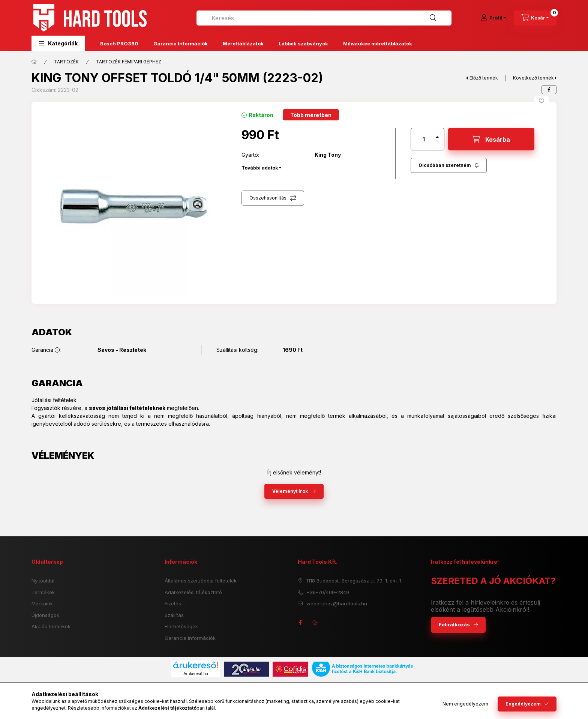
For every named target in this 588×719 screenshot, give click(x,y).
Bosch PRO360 (119, 44)
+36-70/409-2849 (328, 592)
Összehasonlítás (268, 198)
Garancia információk (190, 638)
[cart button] (535, 18)
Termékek (43, 592)
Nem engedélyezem (465, 704)
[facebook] (549, 90)
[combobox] (324, 18)
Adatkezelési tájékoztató (193, 592)
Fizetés (173, 603)
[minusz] (437, 141)
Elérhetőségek (181, 626)
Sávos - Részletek (122, 350)
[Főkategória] (34, 62)
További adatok (260, 168)
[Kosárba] (491, 139)
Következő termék (533, 78)
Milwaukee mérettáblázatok (378, 44)
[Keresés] (433, 18)
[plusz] (437, 137)
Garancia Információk (181, 44)
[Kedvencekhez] (541, 101)
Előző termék (484, 78)
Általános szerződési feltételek (201, 581)
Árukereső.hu (196, 674)
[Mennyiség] (424, 139)
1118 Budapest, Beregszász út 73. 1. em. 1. (354, 581)
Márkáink (42, 603)
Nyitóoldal (43, 581)
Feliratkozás (454, 624)
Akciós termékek (51, 626)
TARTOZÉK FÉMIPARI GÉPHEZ (129, 62)
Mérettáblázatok (243, 44)
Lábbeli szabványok (303, 44)
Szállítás (174, 615)
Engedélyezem (523, 704)
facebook (300, 623)
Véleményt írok (290, 491)
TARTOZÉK (66, 62)
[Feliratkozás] (449, 165)
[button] (58, 43)
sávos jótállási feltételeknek (127, 408)
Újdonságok (45, 615)
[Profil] (493, 18)
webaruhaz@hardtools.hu (337, 603)
